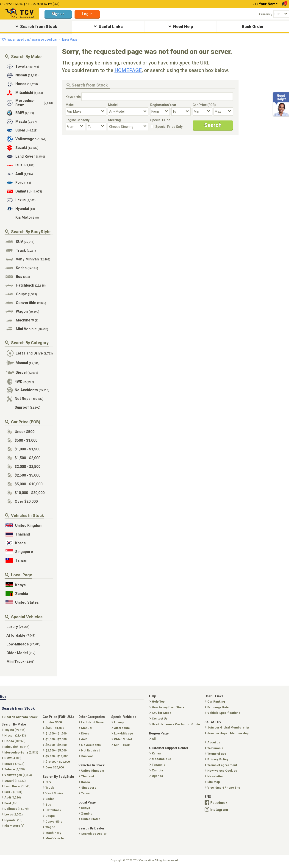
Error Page (70, 39)
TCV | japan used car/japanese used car (29, 39)
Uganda (157, 776)
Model (113, 105)
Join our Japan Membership (227, 733)
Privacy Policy (217, 759)
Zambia (157, 770)
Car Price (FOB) (204, 105)
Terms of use (216, 754)
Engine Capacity (78, 120)
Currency (266, 14)
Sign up (58, 14)
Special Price (160, 120)
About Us (213, 742)
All (153, 739)
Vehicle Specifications (223, 713)
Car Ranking (215, 702)
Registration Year (163, 105)
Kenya (156, 753)
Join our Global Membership (227, 727)
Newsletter (214, 776)
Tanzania (158, 765)
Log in (87, 14)
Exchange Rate (217, 707)
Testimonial (215, 748)
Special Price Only (169, 127)
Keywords (73, 97)
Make (70, 105)
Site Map (213, 782)
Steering (114, 120)
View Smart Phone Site (223, 788)
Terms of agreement (221, 765)
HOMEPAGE (128, 70)
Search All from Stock (20, 717)
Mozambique (161, 759)
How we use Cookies (221, 771)
